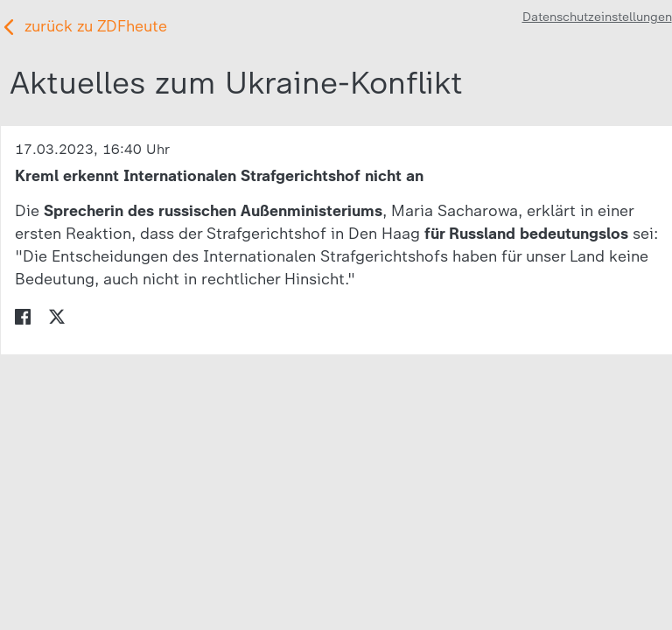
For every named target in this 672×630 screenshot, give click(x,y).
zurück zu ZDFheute (96, 26)
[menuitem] (23, 315)
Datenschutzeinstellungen (597, 17)
